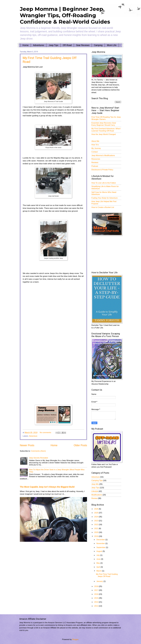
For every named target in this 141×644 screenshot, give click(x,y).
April (98, 567)
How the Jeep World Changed (104, 134)
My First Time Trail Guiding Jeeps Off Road (107, 575)
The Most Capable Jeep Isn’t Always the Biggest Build (47, 487)
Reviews (95, 163)
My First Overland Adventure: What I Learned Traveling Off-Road (106, 130)
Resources (96, 159)
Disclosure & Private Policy (102, 170)
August (99, 551)
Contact (95, 152)
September (101, 547)
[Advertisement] (108, 253)
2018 (97, 586)
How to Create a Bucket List (103, 207)
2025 (97, 513)
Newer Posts (27, 445)
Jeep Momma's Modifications (103, 155)
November (101, 543)
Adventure (33, 436)
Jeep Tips (53, 45)
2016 (97, 594)
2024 (97, 517)
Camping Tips (97, 480)
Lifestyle (95, 491)
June (99, 559)
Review (94, 498)
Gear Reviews (83, 45)
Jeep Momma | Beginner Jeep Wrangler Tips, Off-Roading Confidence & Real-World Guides (65, 15)
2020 (97, 532)
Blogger (75, 639)
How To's (95, 145)
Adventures (39, 45)
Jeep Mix (95, 484)
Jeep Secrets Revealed (38, 458)
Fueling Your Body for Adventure (104, 198)
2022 (97, 525)
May (98, 563)
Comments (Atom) (38, 451)
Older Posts (80, 445)
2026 (97, 509)
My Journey (96, 148)
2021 (97, 528)
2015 (97, 598)
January (100, 581)
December (101, 540)
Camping (98, 45)
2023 (97, 521)
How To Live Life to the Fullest (104, 183)
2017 (97, 590)
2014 (97, 602)
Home (26, 45)
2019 (97, 536)
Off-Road (67, 45)
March (99, 571)
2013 (97, 606)
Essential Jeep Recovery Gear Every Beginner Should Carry (104, 124)
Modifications (97, 495)
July (98, 555)
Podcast (95, 166)
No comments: (46, 433)
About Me (95, 141)
